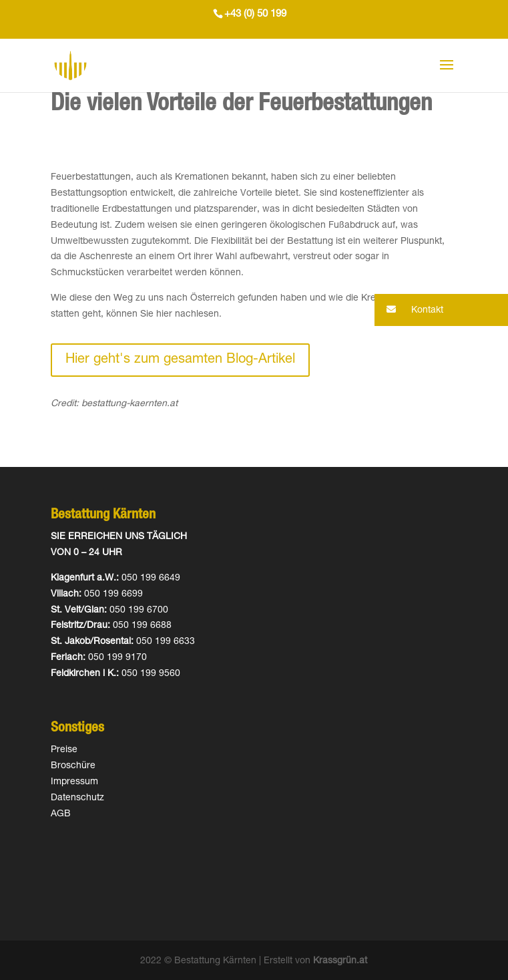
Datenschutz (77, 798)
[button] (441, 310)
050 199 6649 (151, 579)
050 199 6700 (139, 611)
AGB (61, 814)
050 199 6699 (113, 595)
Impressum (74, 782)
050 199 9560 (151, 674)
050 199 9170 (117, 658)
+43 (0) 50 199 (255, 14)
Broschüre (73, 766)
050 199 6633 (166, 642)
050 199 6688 (142, 626)
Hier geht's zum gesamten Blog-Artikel (180, 360)
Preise (64, 750)
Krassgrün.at (340, 961)
